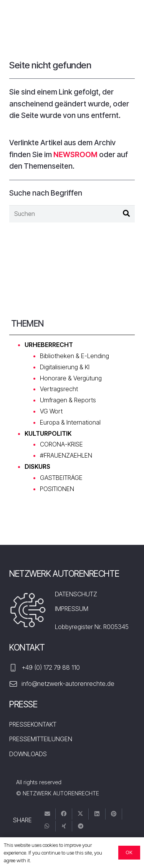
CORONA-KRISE (61, 444)
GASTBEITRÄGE (61, 478)
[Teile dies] (64, 814)
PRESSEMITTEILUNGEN (41, 739)
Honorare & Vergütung (71, 378)
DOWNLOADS (28, 754)
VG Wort (51, 411)
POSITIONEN (57, 489)
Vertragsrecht (59, 389)
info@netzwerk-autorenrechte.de (68, 684)
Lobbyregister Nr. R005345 (92, 627)
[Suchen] (72, 214)
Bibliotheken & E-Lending (74, 356)
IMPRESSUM (72, 609)
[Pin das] (114, 814)
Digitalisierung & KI (65, 367)
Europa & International (70, 422)
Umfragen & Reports (68, 400)
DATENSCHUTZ (76, 594)
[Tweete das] (80, 814)
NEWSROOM (75, 154)
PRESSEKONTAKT (33, 724)
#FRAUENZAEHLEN (66, 455)
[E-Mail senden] (47, 814)
